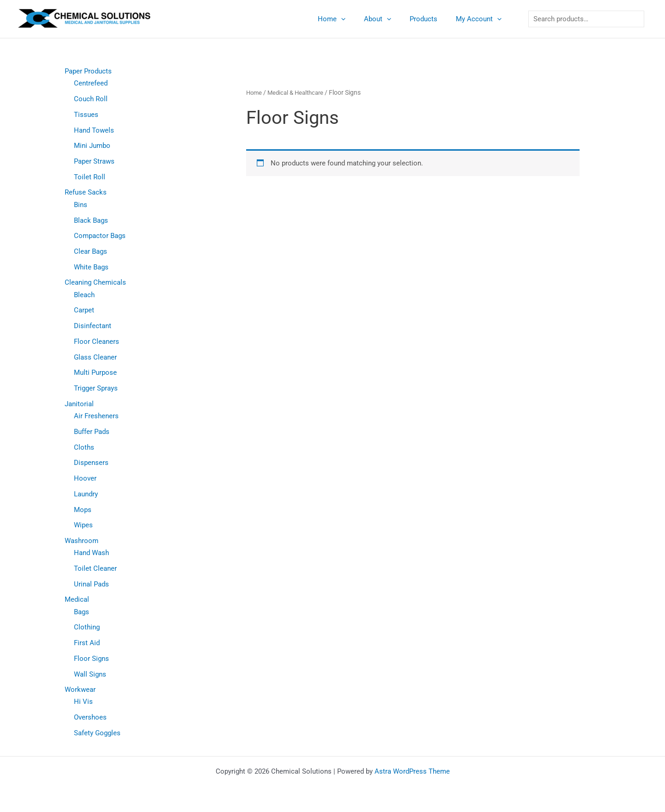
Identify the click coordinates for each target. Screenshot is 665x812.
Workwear (80, 690)
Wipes (83, 525)
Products (430, 19)
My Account (481, 19)
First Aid (87, 643)
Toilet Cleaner (95, 568)
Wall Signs (90, 674)
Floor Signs (91, 659)
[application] (357, 19)
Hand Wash (91, 553)
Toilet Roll (90, 177)
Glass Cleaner (95, 357)
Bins (81, 205)
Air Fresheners (96, 416)
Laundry (86, 494)
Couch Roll (91, 99)
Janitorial (79, 404)
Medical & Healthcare (299, 92)
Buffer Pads (92, 432)
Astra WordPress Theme (412, 771)
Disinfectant (93, 326)
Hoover (85, 478)
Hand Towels (94, 130)
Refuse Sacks (86, 193)
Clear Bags (91, 251)
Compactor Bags (100, 236)
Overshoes (90, 718)
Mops (83, 510)
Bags (82, 612)
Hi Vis (83, 702)
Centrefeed (91, 83)
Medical (77, 600)
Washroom (82, 541)
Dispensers (91, 463)
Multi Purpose (95, 373)
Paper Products (88, 71)
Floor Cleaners (97, 342)
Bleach (84, 295)
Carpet (84, 311)
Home (348, 19)
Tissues (86, 115)
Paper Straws (94, 161)
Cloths (84, 447)
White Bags (91, 267)
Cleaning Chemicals (95, 283)
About (389, 19)
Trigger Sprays (96, 388)
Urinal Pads (91, 584)
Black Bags (91, 220)
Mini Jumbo (92, 146)
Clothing (87, 628)
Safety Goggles (97, 733)
